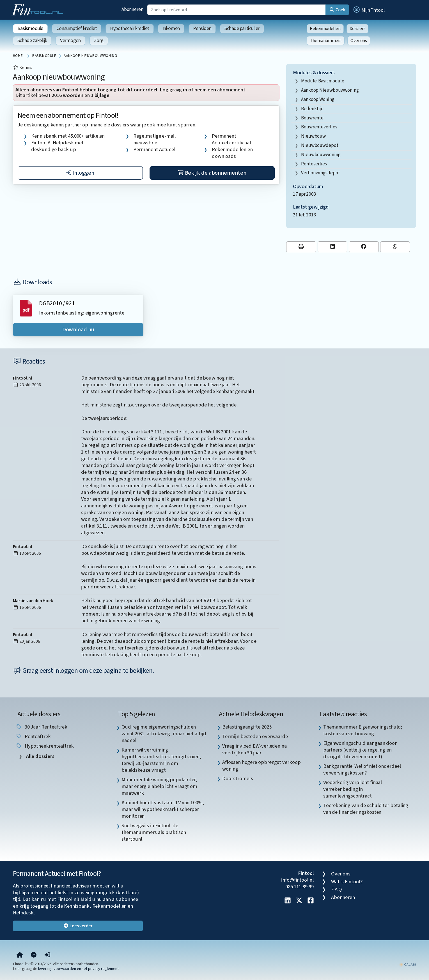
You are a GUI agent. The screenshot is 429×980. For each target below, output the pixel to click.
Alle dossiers (40, 756)
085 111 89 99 (300, 887)
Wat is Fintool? (347, 882)
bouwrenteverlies (319, 127)
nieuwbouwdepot (320, 145)
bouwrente (312, 118)
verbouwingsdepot (321, 173)
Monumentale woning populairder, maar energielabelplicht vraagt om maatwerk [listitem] (159, 786)
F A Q (337, 889)
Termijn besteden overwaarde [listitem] (255, 736)
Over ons (359, 41)
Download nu (78, 330)
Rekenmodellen (325, 29)
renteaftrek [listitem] (33, 736)
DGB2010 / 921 (57, 303)
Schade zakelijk (32, 41)
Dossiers (358, 29)
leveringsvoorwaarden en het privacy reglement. (79, 969)
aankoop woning (318, 99)
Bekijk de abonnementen (212, 173)
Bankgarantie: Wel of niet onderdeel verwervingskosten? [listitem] (362, 769)
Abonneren (132, 9)
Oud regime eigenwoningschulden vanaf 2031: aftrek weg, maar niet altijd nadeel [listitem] (164, 734)
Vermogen (70, 41)
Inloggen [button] (80, 173)
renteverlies (314, 164)
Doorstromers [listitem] (238, 778)
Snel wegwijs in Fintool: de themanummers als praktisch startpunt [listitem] (154, 832)
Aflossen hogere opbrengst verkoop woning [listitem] (261, 766)
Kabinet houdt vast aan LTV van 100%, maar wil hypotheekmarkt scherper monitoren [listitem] (163, 809)
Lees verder (78, 926)
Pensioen (202, 28)
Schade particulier (242, 28)
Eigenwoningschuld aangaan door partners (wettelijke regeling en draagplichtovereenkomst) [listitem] (360, 750)
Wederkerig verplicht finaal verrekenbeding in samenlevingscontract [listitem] (353, 789)
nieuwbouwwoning (321, 155)
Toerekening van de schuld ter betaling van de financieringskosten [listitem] (366, 809)
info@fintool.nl (297, 880)
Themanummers (326, 41)
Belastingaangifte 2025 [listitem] (247, 727)
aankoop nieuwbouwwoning (330, 90)
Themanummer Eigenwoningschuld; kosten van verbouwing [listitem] (363, 730)
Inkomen (171, 28)
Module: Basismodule (323, 81)
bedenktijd (312, 109)
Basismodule (30, 28)
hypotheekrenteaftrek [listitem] (45, 746)
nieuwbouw (313, 136)
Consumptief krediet (77, 28)
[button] (369, 10)
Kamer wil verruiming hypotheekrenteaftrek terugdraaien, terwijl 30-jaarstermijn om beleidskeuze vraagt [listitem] (161, 760)
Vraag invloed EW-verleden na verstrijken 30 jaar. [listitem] (254, 749)
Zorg (99, 41)
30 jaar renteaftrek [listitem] (42, 727)
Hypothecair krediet (129, 28)
